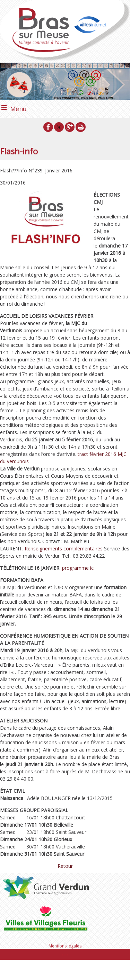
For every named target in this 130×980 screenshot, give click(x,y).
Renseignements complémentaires (64, 549)
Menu (18, 109)
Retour (65, 866)
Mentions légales (65, 946)
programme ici (78, 568)
